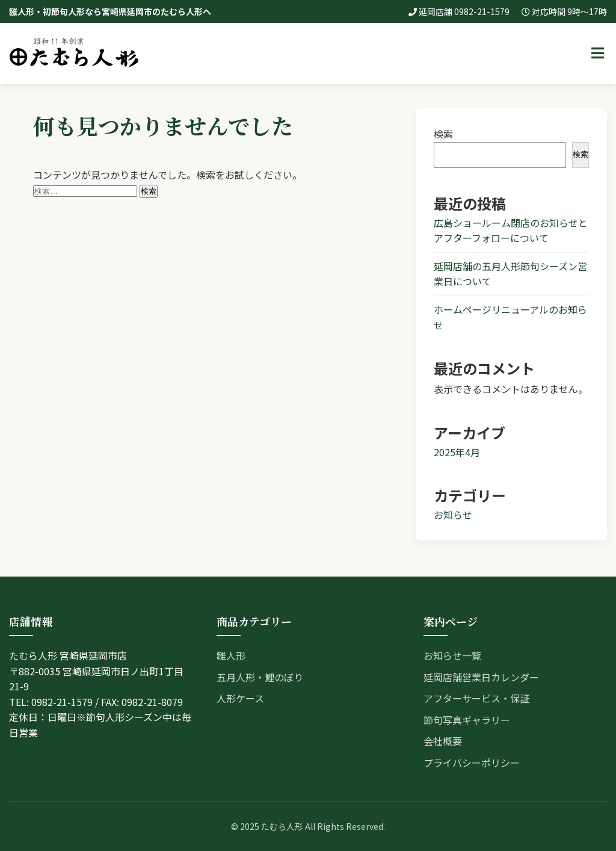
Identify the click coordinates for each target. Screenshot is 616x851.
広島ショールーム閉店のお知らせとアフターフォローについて (511, 231)
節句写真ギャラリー (467, 720)
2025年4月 (457, 452)
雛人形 (231, 655)
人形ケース (240, 698)
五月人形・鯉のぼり (260, 677)
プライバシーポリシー (472, 763)
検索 (443, 134)
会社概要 (443, 741)
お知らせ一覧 (452, 655)
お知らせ (453, 515)
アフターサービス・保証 (476, 698)
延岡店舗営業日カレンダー (481, 677)
